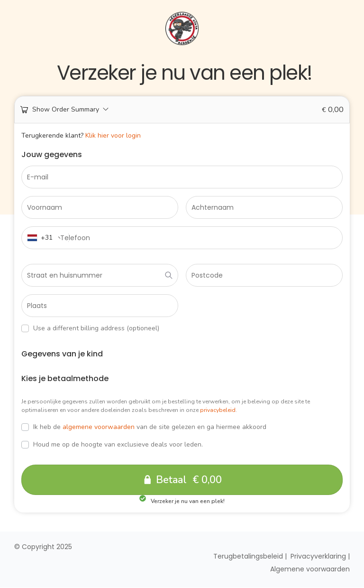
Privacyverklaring (318, 557)
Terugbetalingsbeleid (248, 557)
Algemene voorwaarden (310, 569)
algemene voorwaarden (99, 427)
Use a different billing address (90, 329)
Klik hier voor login (113, 135)
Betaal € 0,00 (189, 480)
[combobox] (45, 238)
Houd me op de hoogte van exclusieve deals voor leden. (112, 444)
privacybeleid (218, 410)
